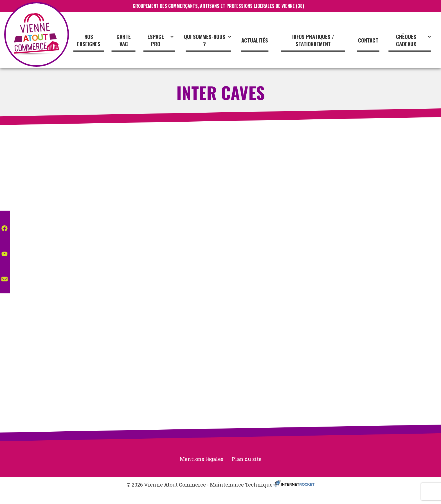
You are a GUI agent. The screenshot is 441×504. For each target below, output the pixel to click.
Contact (368, 40)
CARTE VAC (124, 40)
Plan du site (247, 459)
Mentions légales (202, 459)
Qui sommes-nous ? (208, 40)
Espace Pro (161, 40)
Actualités (255, 40)
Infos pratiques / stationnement (313, 40)
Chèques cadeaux (414, 40)
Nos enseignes (89, 40)
